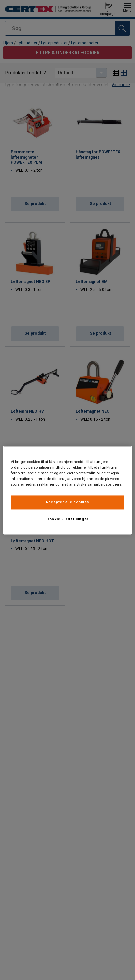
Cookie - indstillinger (67, 519)
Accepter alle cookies (67, 502)
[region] (67, 490)
